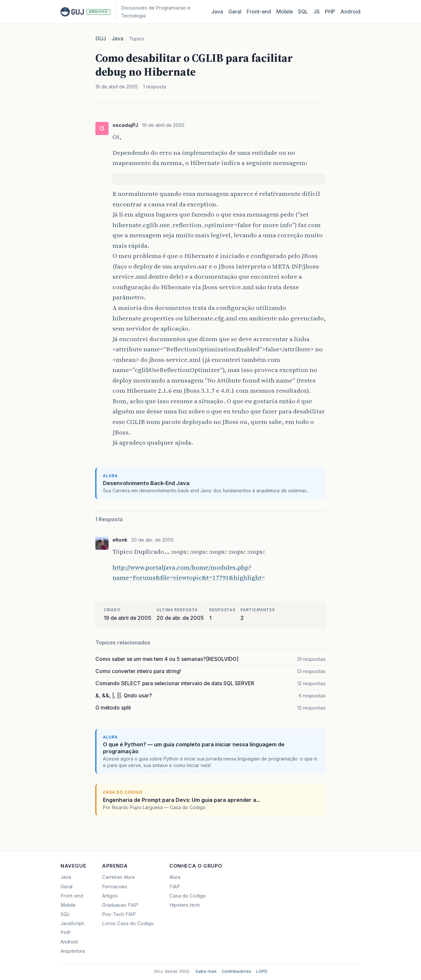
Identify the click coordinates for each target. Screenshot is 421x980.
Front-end (72, 896)
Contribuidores (236, 971)
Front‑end (259, 12)
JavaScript (72, 923)
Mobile (285, 12)
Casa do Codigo (188, 896)
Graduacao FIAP (120, 905)
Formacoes (115, 887)
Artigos (110, 896)
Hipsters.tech (185, 905)
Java (217, 12)
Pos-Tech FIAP (119, 914)
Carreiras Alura (118, 877)
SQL (303, 12)
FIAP (175, 887)
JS (317, 12)
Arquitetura (73, 951)
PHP (330, 12)
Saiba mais (206, 971)
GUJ (101, 39)
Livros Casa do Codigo (128, 923)
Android (350, 12)
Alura (175, 877)
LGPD (262, 971)
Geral (235, 12)
